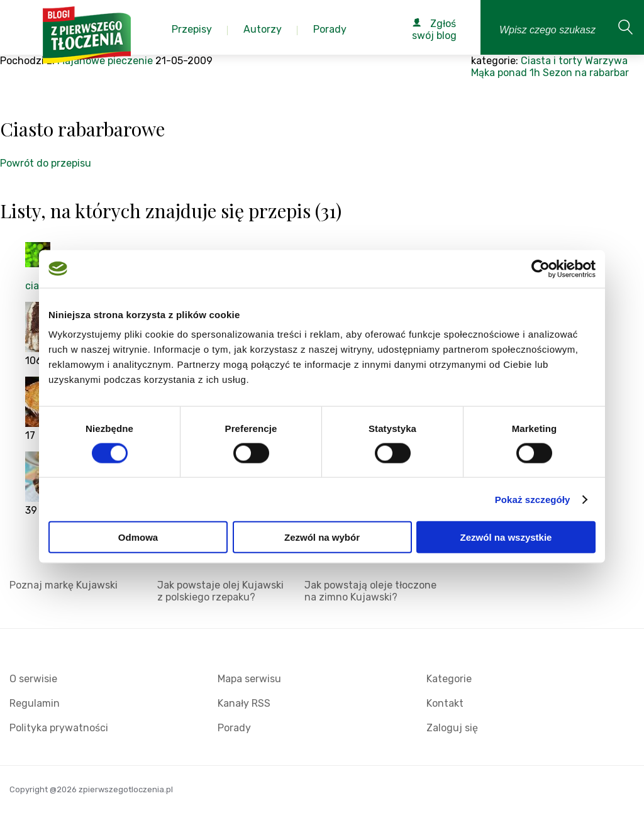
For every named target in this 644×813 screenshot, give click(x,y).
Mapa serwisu (249, 679)
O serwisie (33, 679)
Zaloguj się (452, 728)
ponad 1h (519, 73)
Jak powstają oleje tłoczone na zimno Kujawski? (370, 591)
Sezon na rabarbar (586, 73)
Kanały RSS (244, 703)
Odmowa (138, 537)
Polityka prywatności (59, 728)
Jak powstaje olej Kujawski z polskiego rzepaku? (220, 591)
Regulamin (35, 703)
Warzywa (606, 61)
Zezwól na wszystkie (506, 537)
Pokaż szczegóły (533, 499)
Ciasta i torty (552, 61)
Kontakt (445, 703)
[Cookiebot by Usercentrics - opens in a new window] (541, 268)
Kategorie (449, 679)
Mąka (483, 73)
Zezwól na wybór (322, 537)
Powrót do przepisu (46, 163)
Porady (234, 728)
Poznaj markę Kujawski (64, 585)
